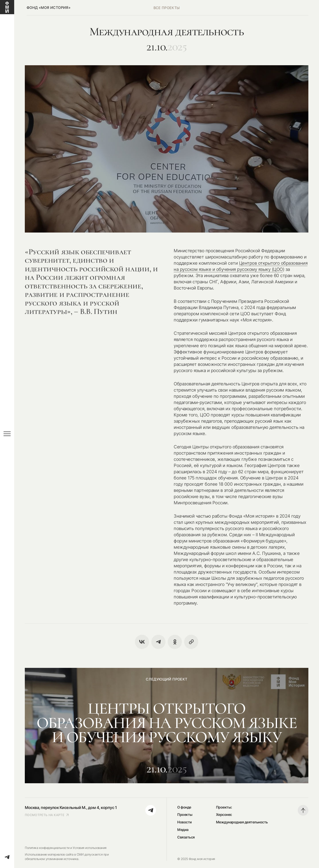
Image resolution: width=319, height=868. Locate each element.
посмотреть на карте (47, 815)
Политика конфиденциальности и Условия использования (66, 848)
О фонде (184, 807)
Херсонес (224, 815)
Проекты (185, 815)
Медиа (183, 830)
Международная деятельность (242, 822)
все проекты (167, 8)
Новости (185, 822)
